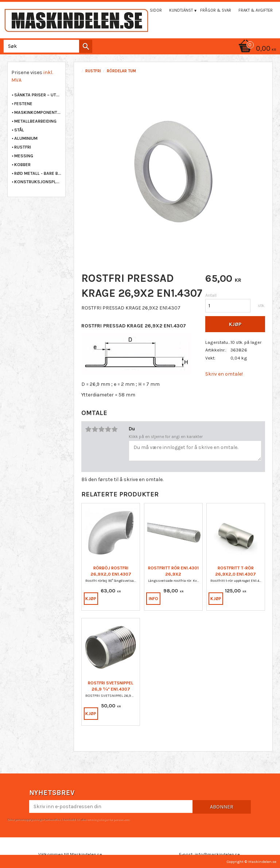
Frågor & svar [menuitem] (216, 10)
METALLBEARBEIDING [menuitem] (35, 121)
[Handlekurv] (140, 49)
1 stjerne (88, 429)
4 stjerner (108, 429)
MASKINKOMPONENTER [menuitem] (38, 112)
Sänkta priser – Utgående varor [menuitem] (38, 95)
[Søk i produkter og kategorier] (46, 46)
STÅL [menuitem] (19, 130)
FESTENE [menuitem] (23, 104)
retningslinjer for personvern (108, 819)
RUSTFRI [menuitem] (23, 147)
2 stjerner (95, 429)
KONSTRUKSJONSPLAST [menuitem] (38, 182)
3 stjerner (101, 429)
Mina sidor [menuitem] (151, 10)
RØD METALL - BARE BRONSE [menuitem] (38, 173)
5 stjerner (114, 429)
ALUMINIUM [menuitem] (26, 138)
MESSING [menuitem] (24, 156)
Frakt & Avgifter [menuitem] (256, 10)
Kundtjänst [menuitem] (181, 10)
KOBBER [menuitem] (22, 165)
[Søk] (86, 46)
